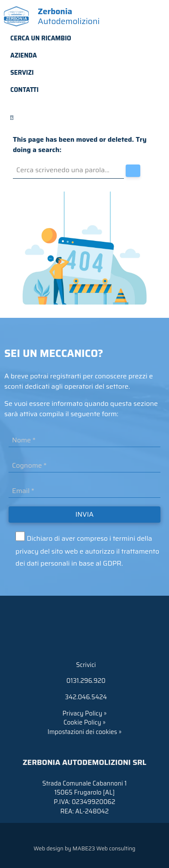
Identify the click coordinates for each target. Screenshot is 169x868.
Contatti (24, 90)
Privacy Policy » (84, 713)
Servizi (22, 73)
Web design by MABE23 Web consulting (84, 848)
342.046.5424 (84, 697)
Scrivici (85, 665)
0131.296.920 (84, 681)
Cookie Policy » (84, 722)
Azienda (24, 55)
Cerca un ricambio (41, 38)
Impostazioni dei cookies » (84, 732)
